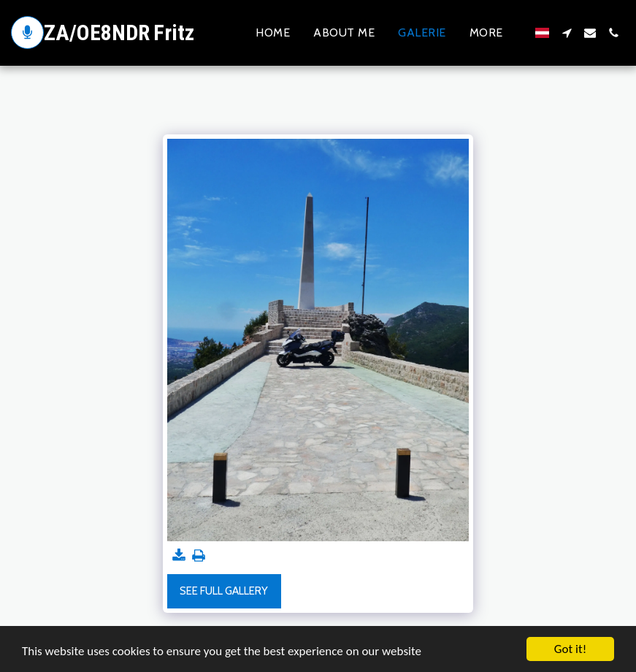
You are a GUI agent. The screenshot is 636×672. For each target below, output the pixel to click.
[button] (567, 33)
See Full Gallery (224, 591)
